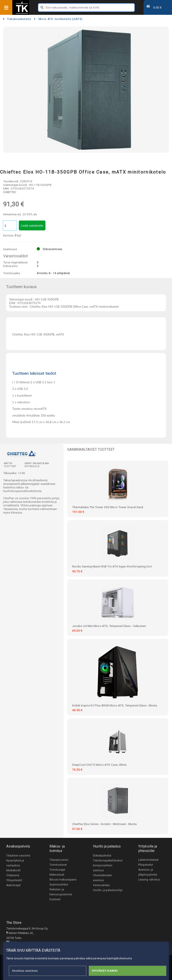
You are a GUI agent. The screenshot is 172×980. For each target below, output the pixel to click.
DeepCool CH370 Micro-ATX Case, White (99, 765)
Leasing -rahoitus (149, 880)
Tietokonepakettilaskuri (108, 861)
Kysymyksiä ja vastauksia (15, 863)
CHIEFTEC (10, 192)
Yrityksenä (13, 875)
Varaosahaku (101, 885)
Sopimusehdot (59, 885)
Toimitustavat (58, 865)
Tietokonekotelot (17, 19)
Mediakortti (13, 870)
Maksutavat (57, 875)
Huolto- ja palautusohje (108, 890)
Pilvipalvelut (146, 865)
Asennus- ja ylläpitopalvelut (148, 872)
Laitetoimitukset (148, 860)
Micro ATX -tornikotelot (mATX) (58, 19)
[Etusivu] (22, 13)
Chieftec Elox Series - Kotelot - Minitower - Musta (104, 824)
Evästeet (55, 899)
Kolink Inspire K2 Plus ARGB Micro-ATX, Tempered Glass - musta (115, 705)
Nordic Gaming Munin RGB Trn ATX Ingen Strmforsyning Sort (112, 566)
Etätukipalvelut (102, 856)
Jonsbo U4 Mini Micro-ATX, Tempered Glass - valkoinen (109, 626)
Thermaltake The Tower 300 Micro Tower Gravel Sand (108, 507)
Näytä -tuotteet (10, 465)
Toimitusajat (57, 870)
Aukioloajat (13, 885)
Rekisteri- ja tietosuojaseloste (61, 892)
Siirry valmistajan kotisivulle (37, 465)
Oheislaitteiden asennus (102, 878)
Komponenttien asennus (103, 868)
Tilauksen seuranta (18, 856)
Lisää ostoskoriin (32, 226)
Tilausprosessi (59, 860)
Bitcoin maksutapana (63, 880)
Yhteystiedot (14, 880)
